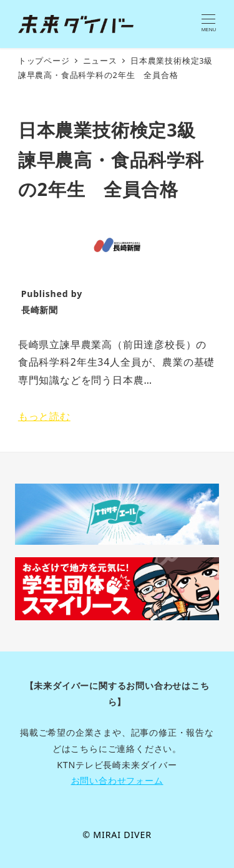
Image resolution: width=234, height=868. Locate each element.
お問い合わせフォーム (117, 780)
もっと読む (44, 416)
